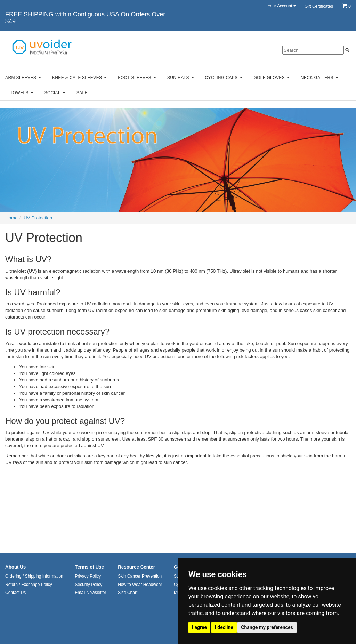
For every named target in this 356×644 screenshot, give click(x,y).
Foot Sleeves (137, 78)
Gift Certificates (319, 6)
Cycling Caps (224, 78)
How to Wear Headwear (140, 585)
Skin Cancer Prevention (140, 576)
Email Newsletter (90, 593)
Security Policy (88, 585)
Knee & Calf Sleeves (80, 78)
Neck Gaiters (319, 78)
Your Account (282, 6)
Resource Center (136, 567)
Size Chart (128, 593)
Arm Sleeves (23, 78)
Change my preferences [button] (267, 627)
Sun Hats (181, 78)
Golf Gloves (272, 78)
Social (55, 93)
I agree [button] (199, 627)
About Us (15, 567)
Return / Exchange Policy (29, 585)
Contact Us (15, 593)
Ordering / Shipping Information (34, 576)
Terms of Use (89, 567)
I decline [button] (224, 627)
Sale (82, 93)
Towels (22, 93)
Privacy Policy (88, 576)
